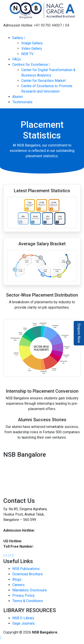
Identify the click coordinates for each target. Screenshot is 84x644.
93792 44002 (33, 541)
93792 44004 (14, 536)
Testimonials (22, 102)
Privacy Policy (24, 595)
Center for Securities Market (43, 81)
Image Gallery (32, 43)
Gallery (19, 38)
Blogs (17, 579)
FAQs (17, 59)
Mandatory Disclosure (30, 590)
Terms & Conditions (28, 601)
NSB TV (27, 54)
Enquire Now (79, 333)
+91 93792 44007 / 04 (52, 25)
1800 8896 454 (47, 546)
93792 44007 (46, 530)
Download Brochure (28, 574)
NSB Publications (26, 569)
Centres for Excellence (31, 65)
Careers (18, 585)
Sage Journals (24, 623)
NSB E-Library (23, 618)
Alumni (18, 97)
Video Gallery (32, 49)
